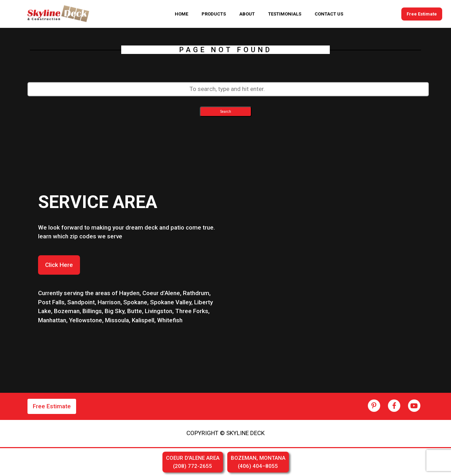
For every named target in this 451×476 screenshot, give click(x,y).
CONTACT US (329, 14)
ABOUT (247, 14)
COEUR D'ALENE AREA (193, 462)
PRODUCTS (214, 14)
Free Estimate (422, 14)
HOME (181, 14)
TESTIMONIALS (285, 14)
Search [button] (226, 112)
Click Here (59, 265)
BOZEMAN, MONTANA (258, 462)
